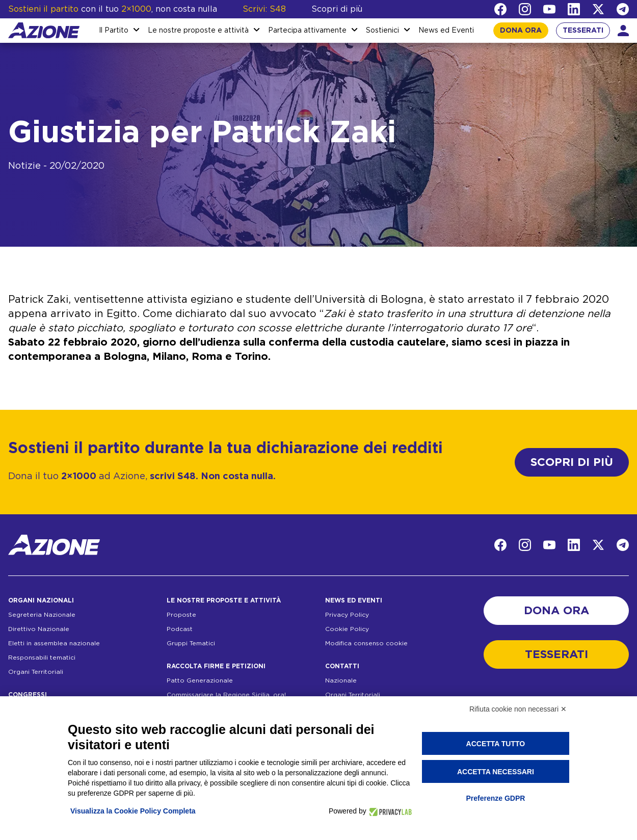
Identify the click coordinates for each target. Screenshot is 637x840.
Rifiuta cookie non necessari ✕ (518, 709)
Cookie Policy (347, 629)
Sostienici (382, 31)
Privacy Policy (347, 615)
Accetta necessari (496, 772)
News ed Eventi (446, 31)
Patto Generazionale (200, 680)
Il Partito (114, 31)
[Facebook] (500, 9)
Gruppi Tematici (191, 643)
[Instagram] (525, 9)
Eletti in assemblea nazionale (54, 643)
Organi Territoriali (36, 672)
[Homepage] (44, 30)
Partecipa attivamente (307, 31)
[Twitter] (598, 9)
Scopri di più (337, 9)
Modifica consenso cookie (366, 643)
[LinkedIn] (574, 9)
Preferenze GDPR (495, 798)
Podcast (180, 629)
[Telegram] (623, 9)
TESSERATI (583, 31)
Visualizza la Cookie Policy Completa (133, 811)
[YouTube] (549, 9)
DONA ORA (521, 31)
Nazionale (341, 680)
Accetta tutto (496, 744)
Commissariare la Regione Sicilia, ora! (226, 695)
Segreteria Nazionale (42, 615)
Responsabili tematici (42, 658)
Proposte (181, 615)
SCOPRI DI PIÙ (572, 462)
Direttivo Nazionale (39, 629)
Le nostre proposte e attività (198, 31)
